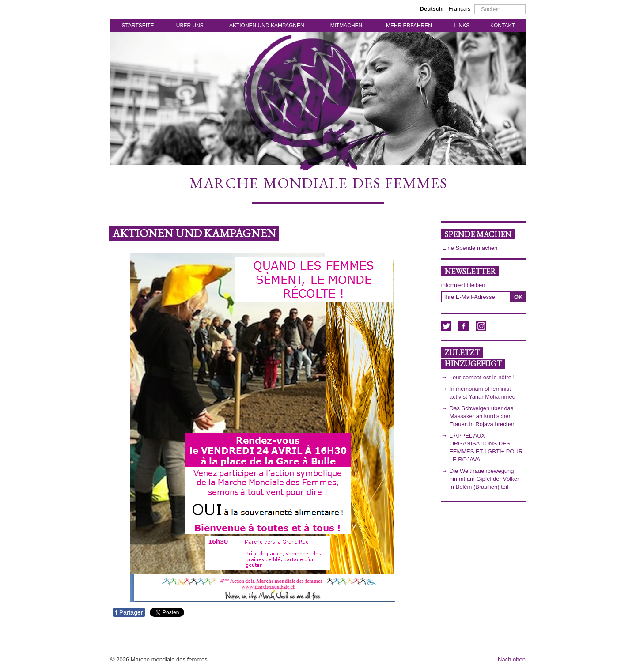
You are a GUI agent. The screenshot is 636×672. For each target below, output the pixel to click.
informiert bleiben (463, 285)
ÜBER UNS (190, 26)
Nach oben (512, 659)
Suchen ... (475, 5)
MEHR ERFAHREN (409, 26)
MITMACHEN (346, 26)
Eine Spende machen (470, 248)
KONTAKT (503, 26)
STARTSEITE (138, 26)
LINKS (462, 26)
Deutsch (432, 9)
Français (460, 9)
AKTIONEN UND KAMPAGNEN (267, 26)
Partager (129, 612)
